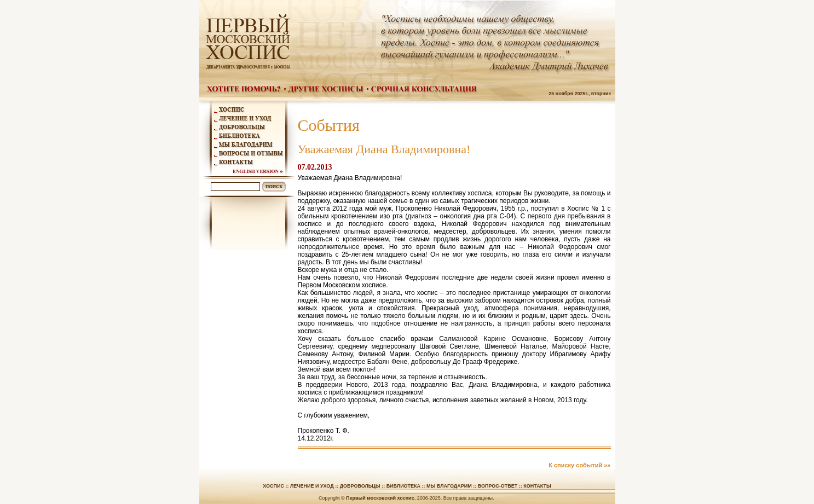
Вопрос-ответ (498, 486)
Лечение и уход (312, 486)
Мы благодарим (449, 486)
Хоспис (273, 486)
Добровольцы (360, 486)
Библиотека (403, 486)
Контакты (537, 486)
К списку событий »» (579, 465)
